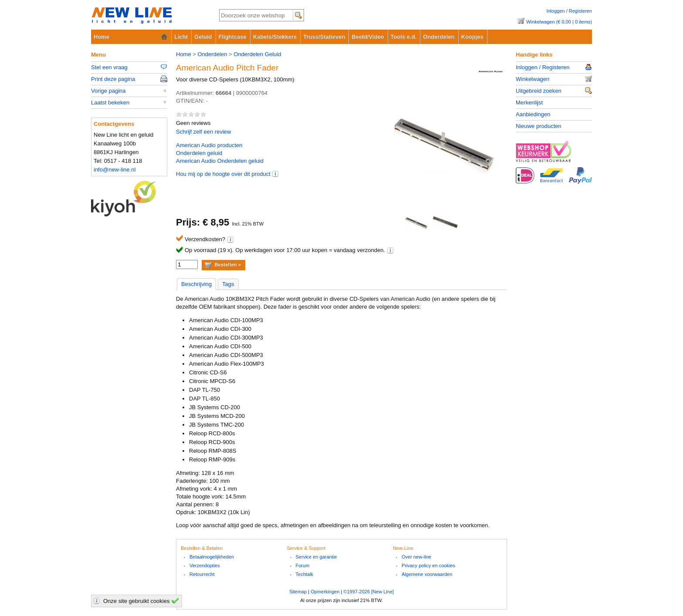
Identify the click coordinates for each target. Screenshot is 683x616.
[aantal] (187, 264)
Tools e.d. (404, 37)
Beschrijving (196, 284)
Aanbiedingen (533, 114)
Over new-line (416, 557)
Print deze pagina (113, 79)
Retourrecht (202, 574)
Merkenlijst (529, 103)
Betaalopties (554, 180)
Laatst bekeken (110, 103)
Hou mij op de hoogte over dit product (223, 174)
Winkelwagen (533, 79)
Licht (181, 37)
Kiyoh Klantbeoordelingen (129, 199)
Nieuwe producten (539, 126)
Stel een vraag (109, 67)
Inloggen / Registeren (569, 11)
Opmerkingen (325, 592)
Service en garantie (316, 557)
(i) (275, 174)
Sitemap (298, 592)
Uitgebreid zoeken (539, 91)
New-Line (148, 16)
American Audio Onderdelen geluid (220, 161)
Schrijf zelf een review (203, 132)
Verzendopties (205, 566)
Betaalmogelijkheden (212, 557)
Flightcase (233, 37)
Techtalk (304, 574)
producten (209, 145)
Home (101, 37)
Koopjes (472, 37)
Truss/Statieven (324, 37)
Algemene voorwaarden (427, 574)
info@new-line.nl (115, 170)
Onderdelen (439, 37)
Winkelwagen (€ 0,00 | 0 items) (559, 22)
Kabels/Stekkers (275, 37)
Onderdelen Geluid (257, 54)
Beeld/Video (368, 37)
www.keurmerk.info (554, 154)
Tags (228, 284)
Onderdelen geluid (199, 153)
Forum (303, 566)
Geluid (203, 37)
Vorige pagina (108, 91)
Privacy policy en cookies (428, 566)
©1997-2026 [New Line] (369, 592)
